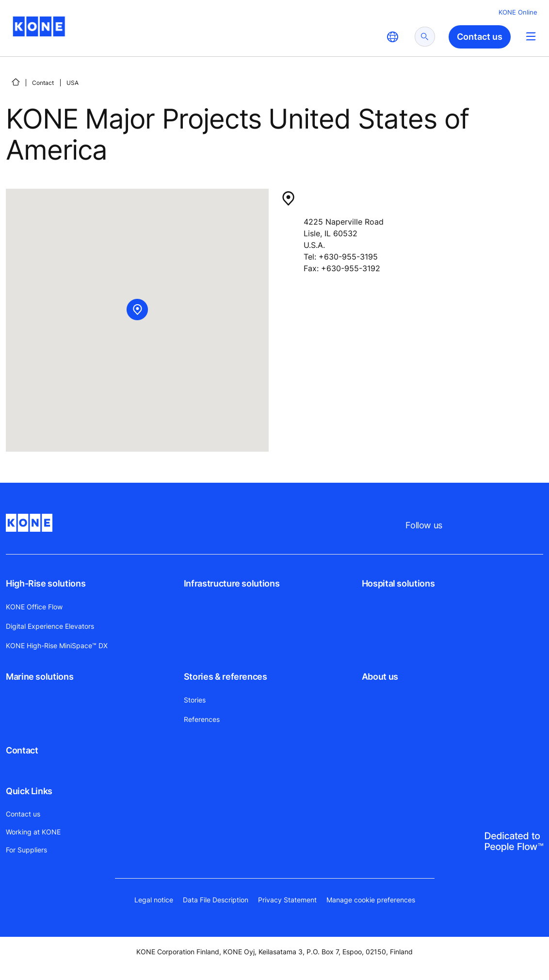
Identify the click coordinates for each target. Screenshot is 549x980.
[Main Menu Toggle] (531, 36)
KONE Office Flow (34, 607)
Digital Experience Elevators (50, 626)
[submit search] (425, 37)
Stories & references (226, 677)
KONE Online (518, 12)
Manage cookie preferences (371, 900)
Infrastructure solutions (232, 583)
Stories (195, 700)
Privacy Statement (287, 900)
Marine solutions (40, 677)
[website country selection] (392, 37)
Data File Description (216, 900)
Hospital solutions (398, 583)
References (202, 719)
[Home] (16, 82)
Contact (43, 83)
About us (380, 677)
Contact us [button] (480, 37)
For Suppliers (26, 850)
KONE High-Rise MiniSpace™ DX (57, 645)
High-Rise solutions (46, 583)
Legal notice (154, 900)
